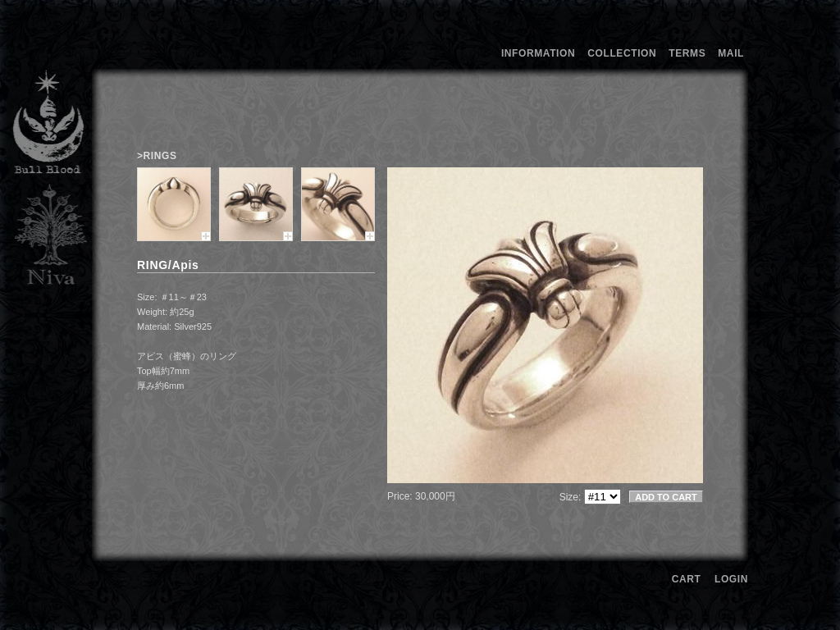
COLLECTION (622, 53)
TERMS (687, 53)
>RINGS (157, 156)
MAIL (731, 53)
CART (687, 579)
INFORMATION (538, 53)
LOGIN (731, 579)
